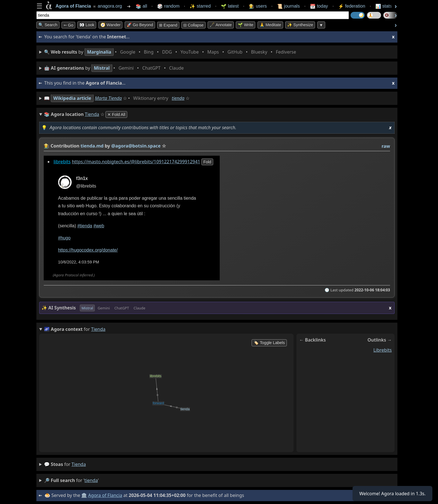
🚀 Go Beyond (140, 25)
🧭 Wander (111, 25)
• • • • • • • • (171, 52)
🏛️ (84, 495)
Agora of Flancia (105, 495)
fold (207, 162)
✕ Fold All (116, 115)
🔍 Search (48, 25)
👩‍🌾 (47, 146)
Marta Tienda (108, 98)
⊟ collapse (193, 25)
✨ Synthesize (300, 25)
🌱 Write (246, 25)
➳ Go (68, 25)
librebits (62, 162)
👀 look (87, 25)
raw (386, 146)
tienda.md (92, 146)
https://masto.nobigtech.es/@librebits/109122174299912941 (136, 162)
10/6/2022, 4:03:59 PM (79, 262)
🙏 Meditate (270, 25)
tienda (178, 98)
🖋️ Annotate (221, 25)
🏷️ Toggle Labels (269, 343)
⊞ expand (168, 25)
